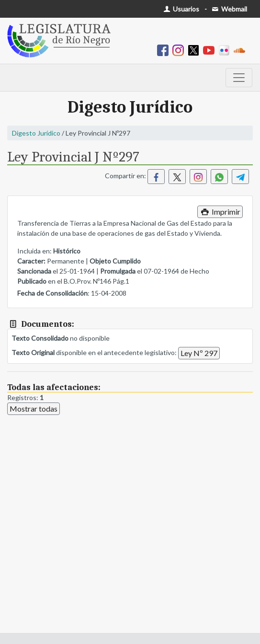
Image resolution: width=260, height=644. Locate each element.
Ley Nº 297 (199, 353)
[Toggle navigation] (239, 78)
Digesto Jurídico (36, 133)
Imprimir (220, 212)
